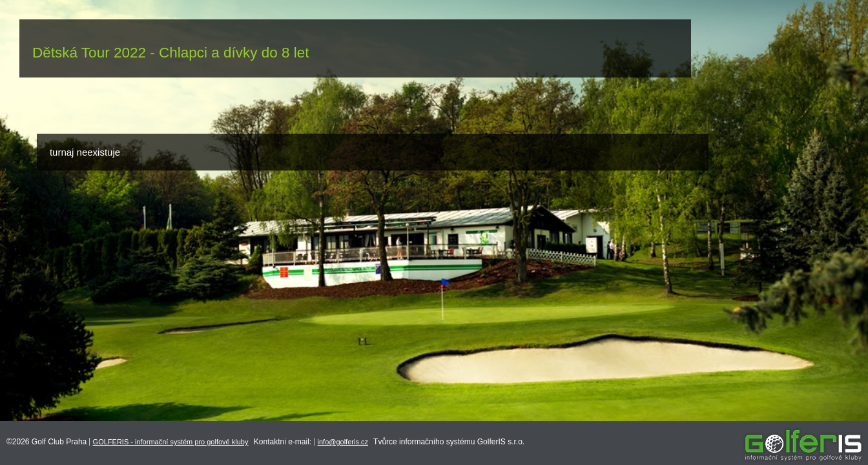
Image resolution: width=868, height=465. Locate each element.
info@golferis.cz (343, 442)
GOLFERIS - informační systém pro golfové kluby (171, 442)
